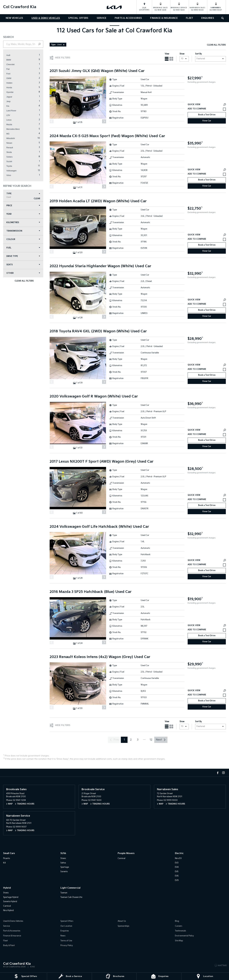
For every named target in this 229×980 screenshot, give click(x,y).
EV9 (177, 880)
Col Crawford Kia (20, 7)
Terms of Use (66, 941)
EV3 (177, 863)
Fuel (23, 248)
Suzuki (9, 161)
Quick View (207, 105)
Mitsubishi (11, 138)
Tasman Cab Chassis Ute (71, 897)
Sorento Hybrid (10, 902)
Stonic (63, 858)
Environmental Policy (184, 936)
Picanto (7, 858)
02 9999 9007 (216, 7)
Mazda (9, 125)
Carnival (121, 858)
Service (102, 18)
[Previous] (52, 121)
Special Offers (78, 18)
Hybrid (7, 888)
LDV (8, 115)
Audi (8, 55)
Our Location (66, 926)
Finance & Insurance (164, 18)
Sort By (198, 54)
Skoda (9, 152)
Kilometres (23, 223)
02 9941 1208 (160, 7)
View (167, 54)
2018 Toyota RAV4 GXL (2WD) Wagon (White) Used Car (98, 331)
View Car (207, 121)
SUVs (63, 853)
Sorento (64, 872)
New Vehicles (14, 18)
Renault (10, 148)
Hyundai (10, 92)
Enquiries (208, 18)
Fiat (8, 69)
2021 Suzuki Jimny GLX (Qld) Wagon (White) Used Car (97, 71)
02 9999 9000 (197, 7)
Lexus (9, 120)
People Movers (126, 853)
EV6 (177, 876)
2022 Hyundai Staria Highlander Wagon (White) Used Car (100, 266)
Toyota (9, 166)
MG (8, 134)
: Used (58, 45)
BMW (9, 60)
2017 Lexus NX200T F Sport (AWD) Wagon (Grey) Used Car (102, 462)
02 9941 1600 (179, 7)
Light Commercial (70, 888)
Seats (23, 265)
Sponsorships (123, 926)
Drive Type (23, 256)
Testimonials (180, 931)
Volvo (9, 175)
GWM (9, 78)
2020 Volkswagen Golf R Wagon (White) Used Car (94, 397)
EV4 (177, 867)
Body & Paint (9, 946)
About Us (122, 921)
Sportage (65, 867)
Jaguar (9, 97)
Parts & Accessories (128, 18)
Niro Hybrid (8, 910)
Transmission (23, 231)
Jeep (8, 101)
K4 (4, 863)
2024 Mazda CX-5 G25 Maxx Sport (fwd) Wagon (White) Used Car (107, 136)
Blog (177, 921)
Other (23, 273)
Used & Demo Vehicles (46, 18)
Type (23, 195)
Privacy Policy (67, 946)
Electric (179, 853)
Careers (179, 926)
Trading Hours (26, 804)
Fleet (190, 18)
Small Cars (9, 853)
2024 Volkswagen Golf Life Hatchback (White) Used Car (99, 527)
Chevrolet (10, 64)
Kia (8, 106)
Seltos (63, 863)
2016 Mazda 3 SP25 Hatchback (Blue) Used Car (91, 592)
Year (23, 214)
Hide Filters (60, 57)
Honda (9, 88)
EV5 (177, 872)
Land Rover (11, 111)
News (63, 936)
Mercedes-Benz (13, 129)
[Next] (104, 121)
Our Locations (144, 9)
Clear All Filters (24, 281)
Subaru (9, 157)
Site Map (179, 941)
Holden (9, 83)
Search (221, 18)
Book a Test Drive (207, 115)
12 (151, 740)
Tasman (64, 893)
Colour (23, 239)
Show (182, 54)
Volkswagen (11, 171)
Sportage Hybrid (11, 897)
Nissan (9, 143)
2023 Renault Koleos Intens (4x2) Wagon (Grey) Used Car (100, 657)
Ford (8, 74)
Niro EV (178, 858)
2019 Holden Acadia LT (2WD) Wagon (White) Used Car (98, 201)
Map (10, 804)
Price (23, 206)
